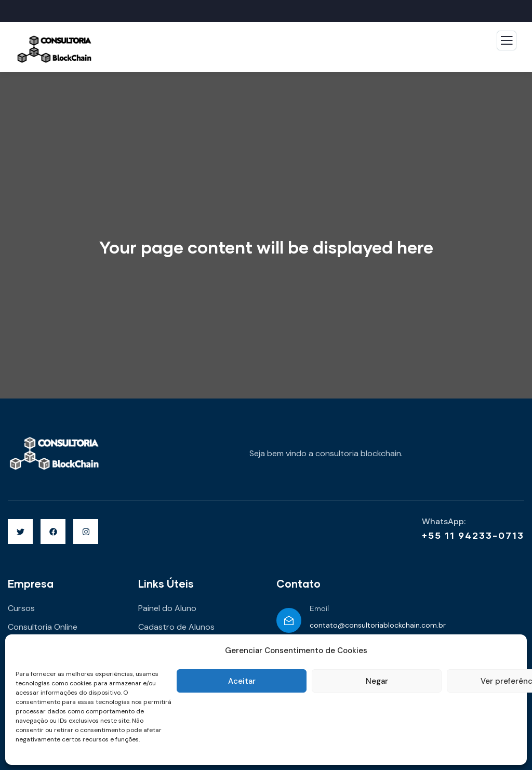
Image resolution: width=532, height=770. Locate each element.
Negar (377, 681)
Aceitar (242, 681)
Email (319, 609)
